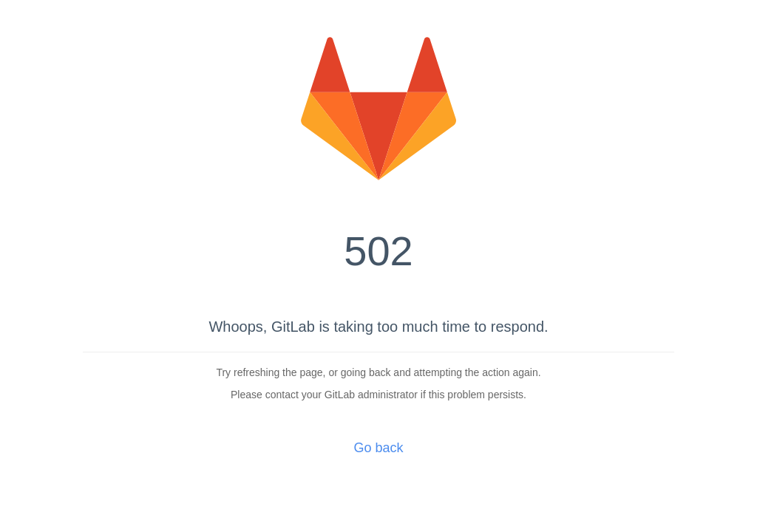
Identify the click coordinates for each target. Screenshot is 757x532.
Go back (378, 448)
